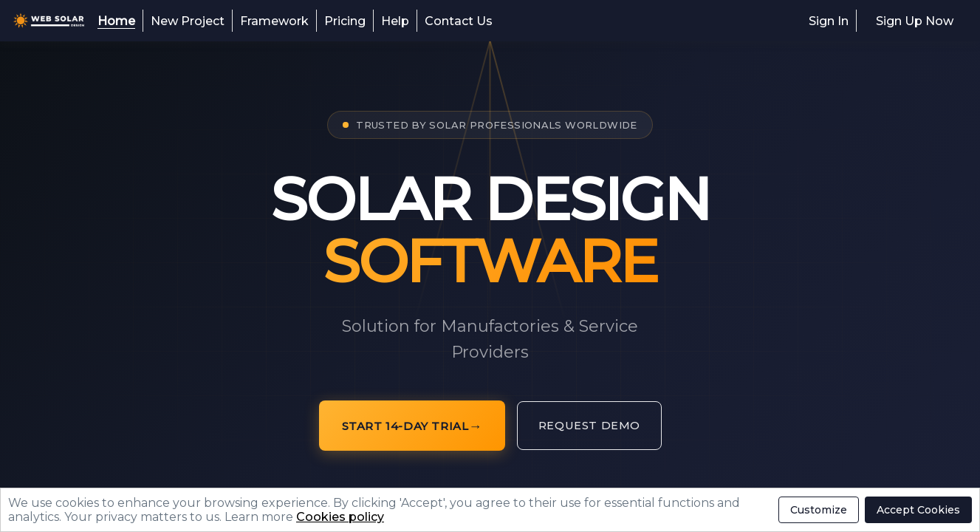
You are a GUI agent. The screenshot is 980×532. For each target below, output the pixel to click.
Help (395, 21)
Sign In (829, 21)
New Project (188, 21)
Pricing (345, 21)
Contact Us (459, 21)
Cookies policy (340, 517)
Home (116, 21)
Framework (274, 21)
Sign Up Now (915, 21)
